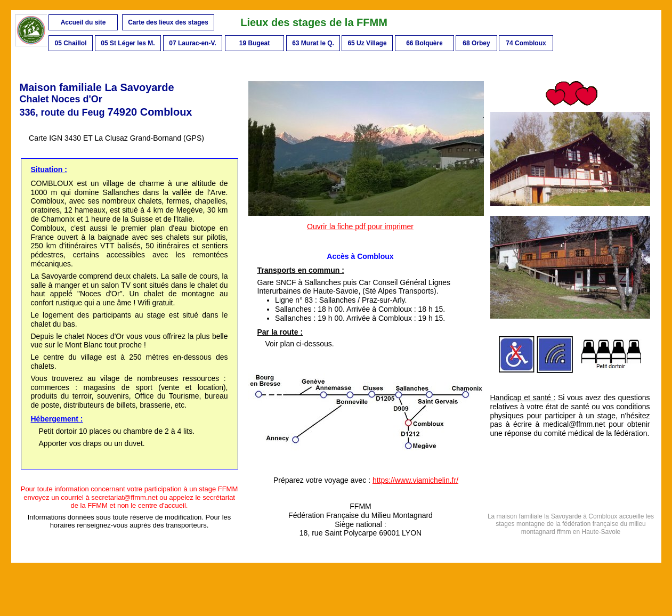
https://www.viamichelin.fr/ (415, 480)
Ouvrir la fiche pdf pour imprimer (360, 226)
